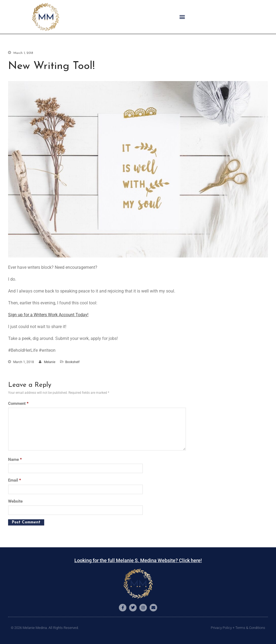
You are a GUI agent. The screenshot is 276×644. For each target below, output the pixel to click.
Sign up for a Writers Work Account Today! (48, 315)
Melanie (50, 362)
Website (15, 501)
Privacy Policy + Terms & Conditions (238, 628)
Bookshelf (72, 362)
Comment (18, 403)
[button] (182, 17)
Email (15, 480)
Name (15, 459)
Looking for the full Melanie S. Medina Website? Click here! (138, 560)
